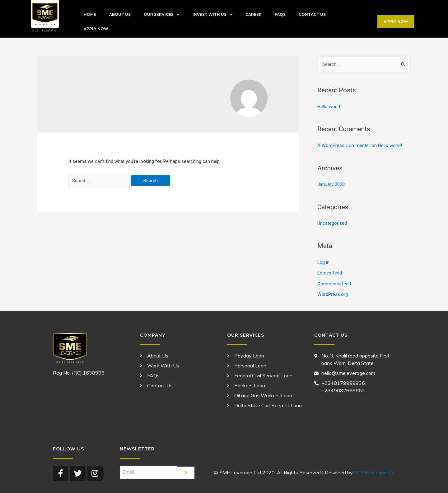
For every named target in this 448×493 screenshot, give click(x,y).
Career (254, 14)
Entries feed (330, 272)
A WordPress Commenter (344, 145)
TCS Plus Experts (373, 471)
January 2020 (331, 184)
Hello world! (329, 107)
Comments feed (334, 282)
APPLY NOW (96, 29)
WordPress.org (333, 293)
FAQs (280, 14)
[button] (396, 22)
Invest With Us (212, 15)
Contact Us (312, 14)
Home (90, 14)
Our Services (162, 15)
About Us (120, 14)
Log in (324, 261)
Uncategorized (332, 223)
